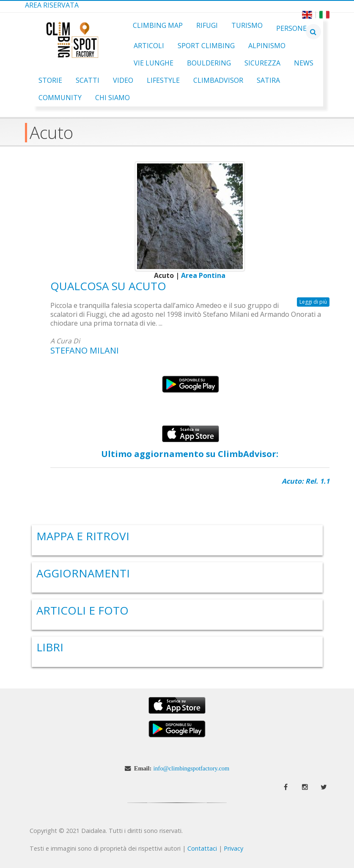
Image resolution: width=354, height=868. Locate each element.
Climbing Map (158, 25)
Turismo (247, 25)
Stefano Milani (85, 350)
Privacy (233, 848)
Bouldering (209, 63)
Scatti (88, 80)
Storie (50, 80)
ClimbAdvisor (218, 80)
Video (123, 80)
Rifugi (207, 25)
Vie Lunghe (154, 63)
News (304, 63)
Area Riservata (52, 5)
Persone (291, 28)
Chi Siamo (113, 98)
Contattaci (202, 848)
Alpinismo (267, 46)
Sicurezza (262, 63)
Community (60, 98)
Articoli (149, 46)
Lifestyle (163, 80)
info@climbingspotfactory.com (191, 768)
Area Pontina (203, 275)
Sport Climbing (206, 46)
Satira (268, 80)
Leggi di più (314, 302)
